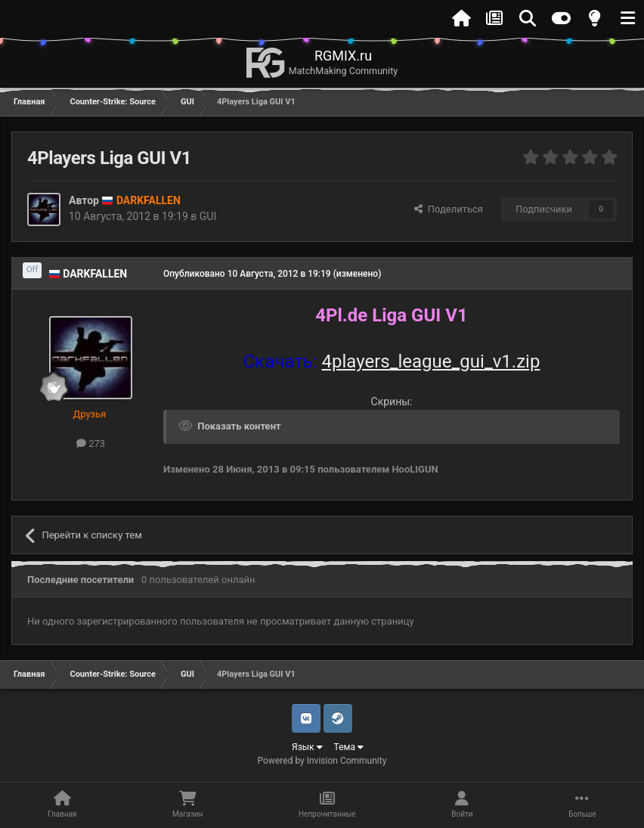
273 (91, 443)
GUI (208, 216)
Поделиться (449, 209)
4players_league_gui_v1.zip (431, 361)
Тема (349, 747)
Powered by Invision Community (322, 761)
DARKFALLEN (95, 274)
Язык (307, 747)
